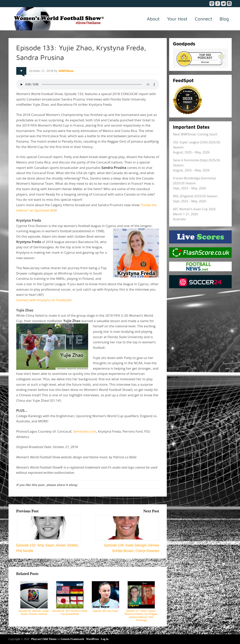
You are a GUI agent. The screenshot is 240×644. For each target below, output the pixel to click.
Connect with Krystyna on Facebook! (44, 300)
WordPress (92, 639)
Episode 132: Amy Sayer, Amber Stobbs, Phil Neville (49, 545)
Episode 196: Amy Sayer (106, 596)
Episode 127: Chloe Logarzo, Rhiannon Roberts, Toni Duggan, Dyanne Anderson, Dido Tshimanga (141, 601)
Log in (105, 639)
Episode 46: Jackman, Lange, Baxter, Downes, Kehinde (34, 598)
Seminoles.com (85, 431)
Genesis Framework (72, 639)
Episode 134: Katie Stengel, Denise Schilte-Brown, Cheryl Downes (127, 545)
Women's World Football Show (57, 19)
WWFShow (66, 71)
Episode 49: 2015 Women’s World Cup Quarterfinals (70, 598)
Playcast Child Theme (44, 639)
